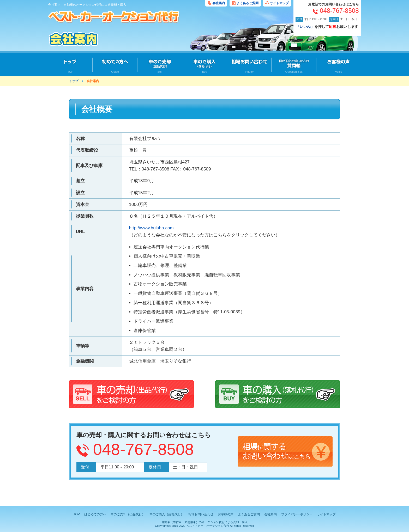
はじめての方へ (95, 514)
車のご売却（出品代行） (128, 514)
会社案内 (219, 3)
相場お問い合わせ (201, 514)
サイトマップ (279, 3)
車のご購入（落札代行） (167, 514)
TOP (76, 514)
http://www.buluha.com (151, 228)
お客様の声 (226, 514)
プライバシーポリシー (297, 514)
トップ (74, 81)
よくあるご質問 (248, 3)
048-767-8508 (143, 449)
